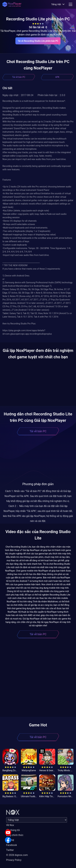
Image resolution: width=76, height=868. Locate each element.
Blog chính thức (15, 835)
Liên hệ (10, 840)
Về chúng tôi (13, 830)
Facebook (12, 845)
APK (57, 77)
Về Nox (10, 825)
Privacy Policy (14, 860)
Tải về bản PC (19, 77)
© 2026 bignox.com (17, 855)
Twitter (10, 850)
